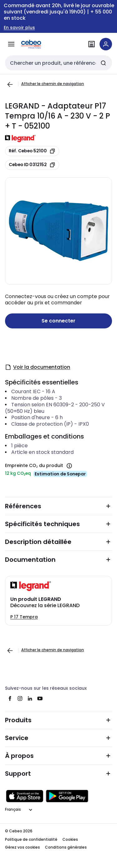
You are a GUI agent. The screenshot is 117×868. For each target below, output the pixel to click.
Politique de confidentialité (31, 839)
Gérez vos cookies (22, 847)
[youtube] (40, 698)
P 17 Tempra (24, 617)
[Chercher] (103, 63)
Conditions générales (66, 847)
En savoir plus (19, 28)
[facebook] (10, 698)
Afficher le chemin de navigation (53, 84)
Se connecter (58, 321)
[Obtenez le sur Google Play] (67, 796)
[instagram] (20, 698)
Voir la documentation (38, 367)
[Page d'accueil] (40, 44)
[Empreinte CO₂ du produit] (69, 466)
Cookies (70, 839)
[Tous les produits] (11, 44)
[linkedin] (30, 698)
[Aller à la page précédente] (10, 84)
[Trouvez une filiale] (91, 44)
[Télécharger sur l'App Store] (25, 796)
